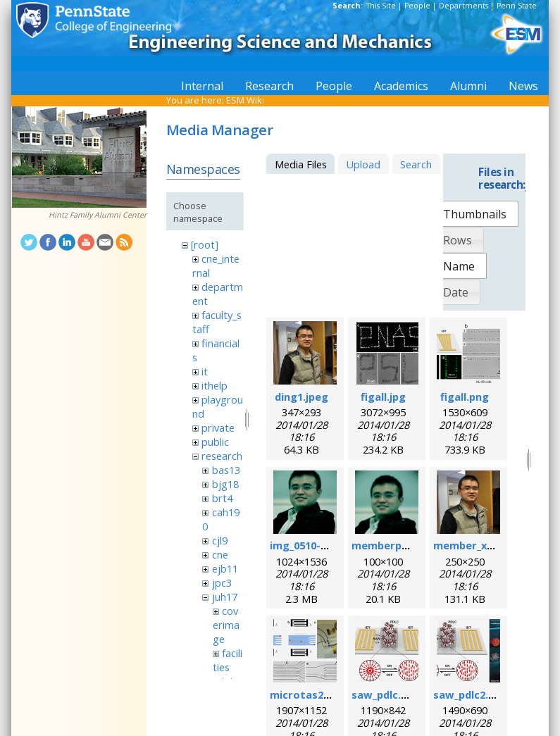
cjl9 (220, 540)
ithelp (214, 385)
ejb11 (225, 568)
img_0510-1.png (309, 545)
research (222, 456)
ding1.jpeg (301, 397)
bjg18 (225, 484)
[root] (205, 244)
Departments (463, 6)
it (205, 371)
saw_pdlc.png (386, 694)
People (417, 6)
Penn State (517, 6)
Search (416, 164)
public (215, 442)
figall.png (465, 397)
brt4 (222, 498)
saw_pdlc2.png (471, 694)
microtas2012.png (316, 694)
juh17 (225, 597)
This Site (381, 6)
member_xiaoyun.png (489, 545)
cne (220, 554)
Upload (363, 164)
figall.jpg (383, 397)
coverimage (226, 625)
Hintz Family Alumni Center (98, 215)
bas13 (226, 470)
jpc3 (222, 582)
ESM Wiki (245, 100)
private (218, 428)
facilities (228, 660)
